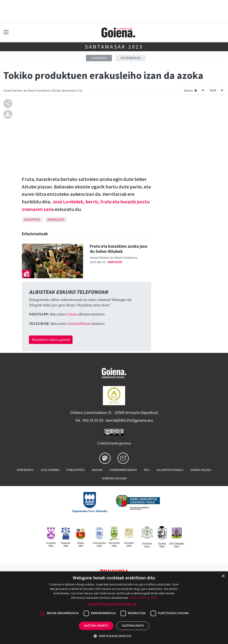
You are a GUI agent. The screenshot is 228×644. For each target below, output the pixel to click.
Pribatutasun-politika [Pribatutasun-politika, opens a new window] (143, 598)
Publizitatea (76, 470)
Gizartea (32, 220)
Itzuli (213, 90)
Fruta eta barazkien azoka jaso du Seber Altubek (119, 249)
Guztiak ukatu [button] (133, 626)
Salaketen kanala (170, 470)
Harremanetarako (123, 470)
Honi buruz (25, 470)
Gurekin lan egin (114, 478)
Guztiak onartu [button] (96, 626)
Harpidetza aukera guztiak (51, 340)
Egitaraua (130, 58)
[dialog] (114, 608)
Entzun (190, 90)
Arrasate (56, 220)
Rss (147, 470)
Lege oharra (50, 470)
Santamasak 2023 (114, 47)
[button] (114, 604)
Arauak (97, 470)
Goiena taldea (201, 470)
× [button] (223, 576)
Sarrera (99, 58)
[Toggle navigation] (6, 32)
